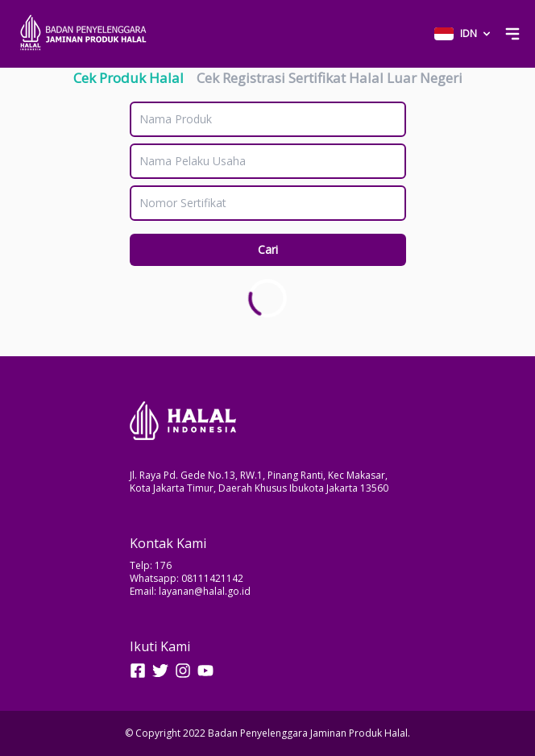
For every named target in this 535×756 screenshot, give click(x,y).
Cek (129, 78)
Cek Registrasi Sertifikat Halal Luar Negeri (330, 78)
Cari (268, 249)
